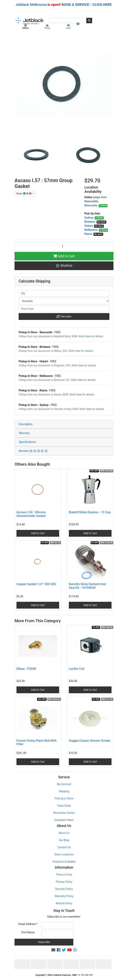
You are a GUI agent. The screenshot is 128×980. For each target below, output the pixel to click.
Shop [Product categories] (47, 27)
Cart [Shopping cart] (72, 27)
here (88, 336)
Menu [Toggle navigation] (26, 27)
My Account (64, 784)
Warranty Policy (64, 896)
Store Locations (64, 854)
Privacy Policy (64, 882)
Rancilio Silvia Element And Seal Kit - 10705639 (87, 586)
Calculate (64, 316)
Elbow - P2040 (26, 669)
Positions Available (64, 862)
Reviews (33, 451)
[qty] (64, 293)
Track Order (64, 806)
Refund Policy (64, 903)
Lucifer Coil (77, 669)
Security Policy (64, 889)
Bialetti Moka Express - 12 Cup (90, 512)
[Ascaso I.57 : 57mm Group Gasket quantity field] (64, 247)
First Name (28, 932)
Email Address (28, 924)
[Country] (64, 301)
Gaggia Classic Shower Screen (90, 741)
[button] (64, 266)
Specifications (27, 442)
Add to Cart (64, 256)
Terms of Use (64, 875)
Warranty (24, 433)
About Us (64, 833)
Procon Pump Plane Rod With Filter (37, 742)
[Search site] (89, 21)
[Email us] (53, 950)
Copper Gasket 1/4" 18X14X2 (36, 584)
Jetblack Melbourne (31, 5)
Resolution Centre (64, 813)
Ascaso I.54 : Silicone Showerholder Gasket (31, 514)
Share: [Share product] (24, 194)
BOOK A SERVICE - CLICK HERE (87, 5)
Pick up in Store (64, 798)
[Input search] (68, 21)
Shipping (64, 791)
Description (26, 424)
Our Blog (64, 840)
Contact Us (64, 847)
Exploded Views (64, 820)
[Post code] (64, 309)
